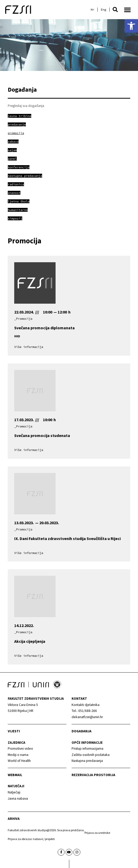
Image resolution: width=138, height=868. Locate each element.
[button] (115, 10)
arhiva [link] (14, 819)
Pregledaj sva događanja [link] (26, 106)
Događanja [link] (82, 731)
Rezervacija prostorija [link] (93, 775)
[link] (131, 26)
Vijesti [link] (14, 731)
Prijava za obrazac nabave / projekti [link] (31, 839)
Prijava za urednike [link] (97, 833)
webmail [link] (15, 775)
